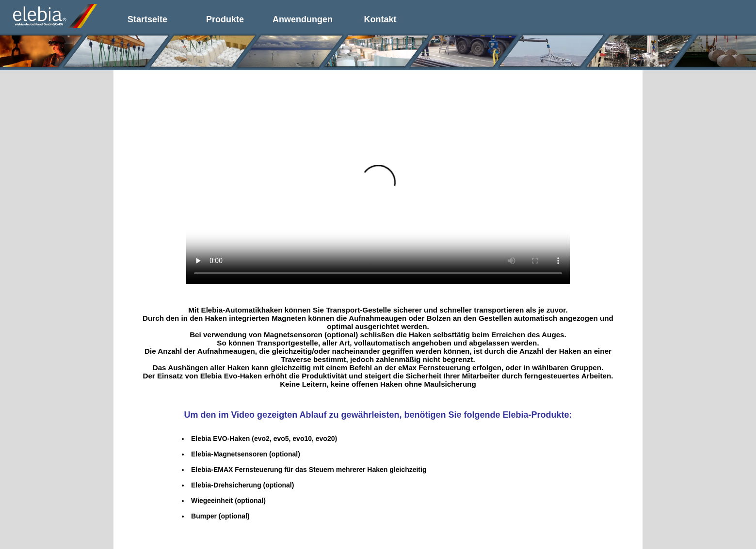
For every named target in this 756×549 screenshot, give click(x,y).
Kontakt (380, 19)
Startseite (147, 19)
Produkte (225, 19)
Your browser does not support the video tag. (378, 188)
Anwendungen (303, 19)
